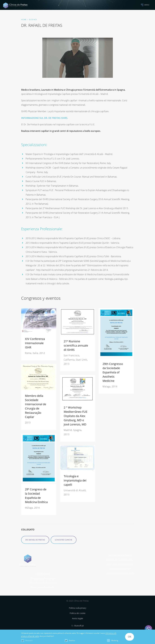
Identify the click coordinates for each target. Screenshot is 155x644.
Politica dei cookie (78, 613)
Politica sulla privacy (78, 608)
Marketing (115, 640)
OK (130, 637)
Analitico (72, 640)
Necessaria (29, 640)
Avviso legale (78, 618)
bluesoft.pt (79, 626)
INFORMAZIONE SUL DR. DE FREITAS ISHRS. (45, 118)
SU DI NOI (33, 20)
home (24, 20)
